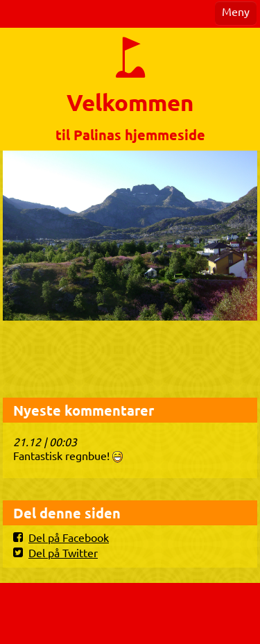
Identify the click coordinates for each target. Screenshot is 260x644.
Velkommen (130, 102)
